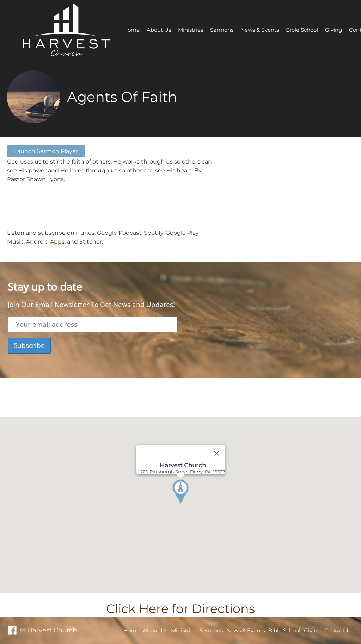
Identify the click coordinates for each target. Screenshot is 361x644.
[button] (194, 505)
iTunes (85, 233)
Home (131, 30)
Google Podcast (119, 233)
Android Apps (45, 241)
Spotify (154, 233)
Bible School (302, 30)
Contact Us (339, 630)
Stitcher (91, 241)
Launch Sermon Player (46, 151)
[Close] (217, 453)
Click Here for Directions (180, 609)
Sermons (222, 30)
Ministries (191, 30)
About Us (159, 30)
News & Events (260, 30)
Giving (334, 30)
